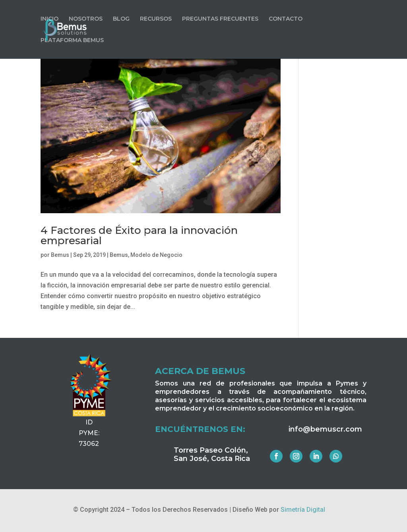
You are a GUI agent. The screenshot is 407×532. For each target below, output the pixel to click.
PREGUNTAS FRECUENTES (220, 19)
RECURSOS (156, 19)
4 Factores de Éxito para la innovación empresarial (139, 235)
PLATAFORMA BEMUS (72, 40)
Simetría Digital (303, 510)
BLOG (121, 19)
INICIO (49, 19)
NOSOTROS (86, 19)
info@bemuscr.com (325, 429)
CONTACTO (286, 19)
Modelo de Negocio (156, 255)
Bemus (60, 255)
